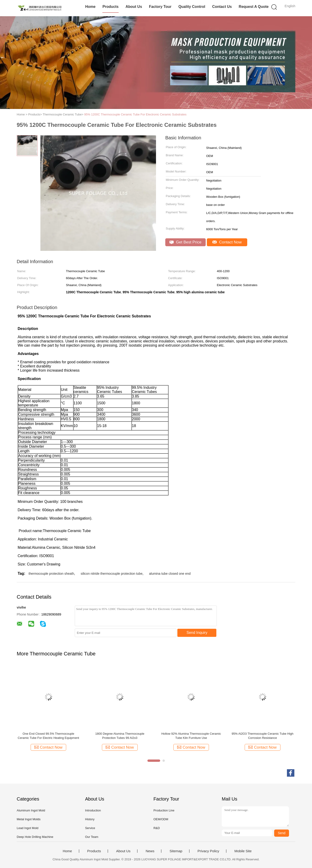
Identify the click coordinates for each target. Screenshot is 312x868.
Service (90, 828)
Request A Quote (254, 7)
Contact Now (227, 242)
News (150, 851)
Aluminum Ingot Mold (31, 810)
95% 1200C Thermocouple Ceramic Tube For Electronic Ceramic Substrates (135, 114)
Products (110, 7)
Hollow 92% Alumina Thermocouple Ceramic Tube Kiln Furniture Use (191, 736)
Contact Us (222, 7)
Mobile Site (243, 851)
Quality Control (192, 7)
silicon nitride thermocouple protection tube (112, 574)
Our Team (92, 837)
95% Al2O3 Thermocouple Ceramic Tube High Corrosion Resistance (263, 736)
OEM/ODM (161, 819)
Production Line (164, 810)
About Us (134, 7)
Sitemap (176, 851)
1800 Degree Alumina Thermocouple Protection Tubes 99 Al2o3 (120, 736)
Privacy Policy (208, 851)
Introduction (93, 810)
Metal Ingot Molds (29, 819)
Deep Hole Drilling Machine (35, 837)
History (90, 819)
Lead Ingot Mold (28, 828)
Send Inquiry (197, 633)
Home (90, 7)
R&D (157, 828)
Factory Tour (160, 7)
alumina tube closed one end (170, 574)
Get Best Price (185, 242)
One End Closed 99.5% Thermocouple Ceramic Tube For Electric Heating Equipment (48, 736)
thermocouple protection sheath (51, 574)
